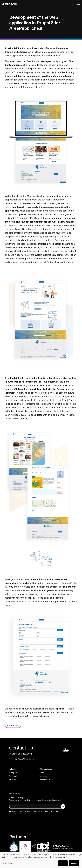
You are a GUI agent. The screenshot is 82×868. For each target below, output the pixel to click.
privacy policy (27, 811)
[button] (78, 4)
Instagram (13, 773)
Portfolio (21, 712)
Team (42, 773)
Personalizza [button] (7, 863)
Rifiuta (63, 863)
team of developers (15, 716)
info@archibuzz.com (20, 754)
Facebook (13, 776)
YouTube (13, 780)
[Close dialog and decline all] (80, 853)
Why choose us (46, 769)
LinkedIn (12, 769)
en (73, 4)
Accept (74, 863)
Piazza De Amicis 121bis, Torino (22, 759)
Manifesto (44, 776)
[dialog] (41, 860)
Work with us (45, 780)
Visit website (14, 725)
